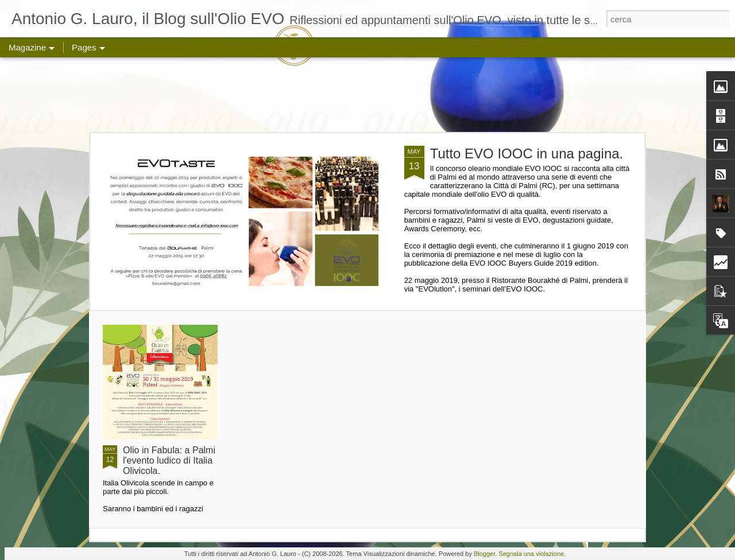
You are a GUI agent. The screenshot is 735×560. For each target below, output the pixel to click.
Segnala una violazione (531, 554)
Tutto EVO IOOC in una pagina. (527, 153)
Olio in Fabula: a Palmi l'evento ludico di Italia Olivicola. (169, 460)
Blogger (484, 554)
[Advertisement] (367, 95)
